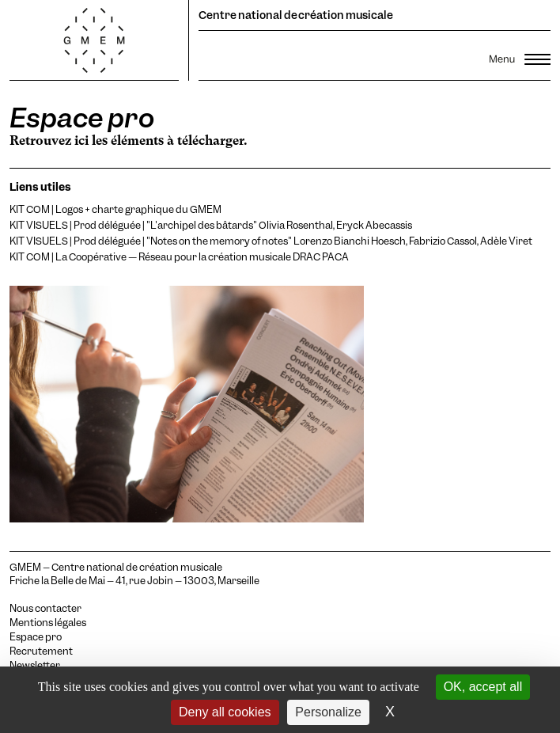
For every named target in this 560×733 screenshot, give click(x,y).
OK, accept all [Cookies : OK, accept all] (483, 687)
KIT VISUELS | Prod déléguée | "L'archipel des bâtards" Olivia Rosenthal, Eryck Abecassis (211, 225)
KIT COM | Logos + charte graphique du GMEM (115, 209)
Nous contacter (45, 609)
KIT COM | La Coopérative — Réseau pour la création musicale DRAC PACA (179, 257)
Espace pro (36, 637)
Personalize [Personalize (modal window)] (328, 712)
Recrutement (41, 651)
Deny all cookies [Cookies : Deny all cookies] (225, 712)
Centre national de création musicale (296, 15)
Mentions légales (48, 623)
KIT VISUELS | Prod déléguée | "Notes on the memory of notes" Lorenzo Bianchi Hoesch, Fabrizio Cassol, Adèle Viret (271, 241)
